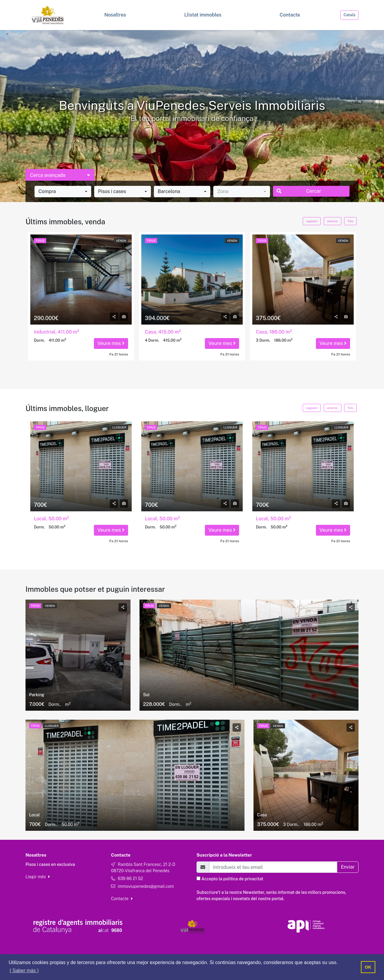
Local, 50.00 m (51, 519)
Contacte (122, 899)
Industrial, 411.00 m (57, 332)
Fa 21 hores (119, 354)
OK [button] (368, 967)
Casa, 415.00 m (163, 332)
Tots (350, 221)
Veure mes (111, 343)
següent (312, 221)
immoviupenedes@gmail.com (146, 886)
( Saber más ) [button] (24, 971)
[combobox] (63, 192)
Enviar (348, 867)
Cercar (299, 191)
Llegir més (38, 877)
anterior (332, 221)
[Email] (273, 867)
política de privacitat (243, 879)
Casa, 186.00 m (274, 332)
